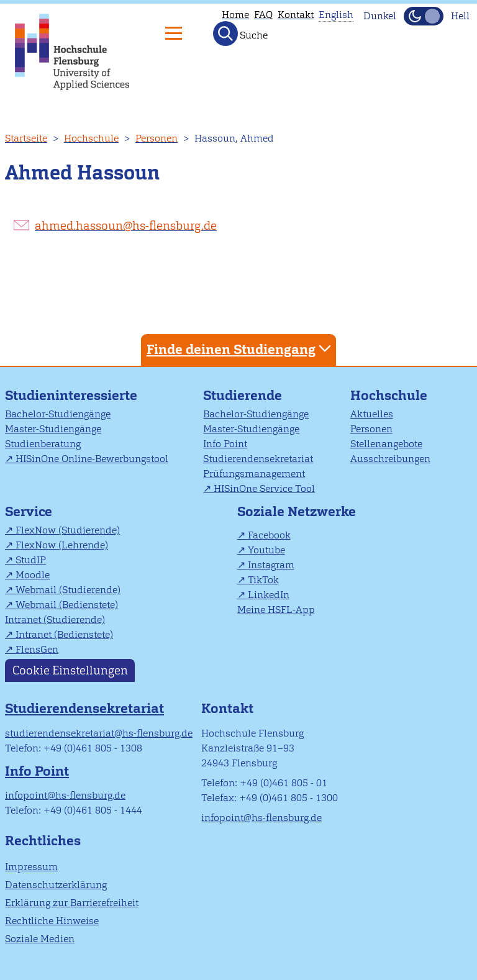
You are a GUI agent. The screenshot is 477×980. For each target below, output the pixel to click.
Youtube (266, 550)
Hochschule (91, 138)
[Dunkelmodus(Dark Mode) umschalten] (424, 16)
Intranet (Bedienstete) (64, 634)
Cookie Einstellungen (70, 670)
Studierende (243, 395)
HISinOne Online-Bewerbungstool (92, 459)
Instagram (271, 565)
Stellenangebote (386, 444)
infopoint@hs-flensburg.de (65, 795)
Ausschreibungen (390, 459)
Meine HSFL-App (276, 610)
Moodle (33, 575)
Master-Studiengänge (53, 429)
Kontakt (296, 15)
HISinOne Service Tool (264, 488)
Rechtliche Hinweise (52, 921)
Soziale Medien (40, 939)
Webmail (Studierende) (68, 590)
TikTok (263, 580)
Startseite (26, 138)
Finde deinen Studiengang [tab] (240, 349)
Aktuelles (372, 414)
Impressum (31, 867)
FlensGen (37, 649)
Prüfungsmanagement (254, 474)
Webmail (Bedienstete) (67, 605)
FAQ (263, 15)
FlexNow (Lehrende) (62, 545)
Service (29, 511)
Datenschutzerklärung (56, 885)
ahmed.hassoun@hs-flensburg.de (126, 226)
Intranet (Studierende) (55, 619)
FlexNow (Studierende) (68, 530)
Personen (157, 138)
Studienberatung (43, 444)
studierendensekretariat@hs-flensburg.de (99, 733)
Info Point (225, 444)
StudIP (31, 560)
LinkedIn (269, 595)
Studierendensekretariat (258, 459)
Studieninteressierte (71, 395)
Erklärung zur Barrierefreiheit (72, 903)
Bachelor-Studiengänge (58, 414)
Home (235, 15)
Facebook (269, 535)
